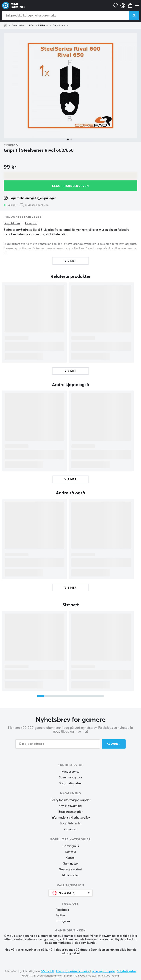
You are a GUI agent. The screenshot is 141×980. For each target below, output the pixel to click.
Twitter (60, 915)
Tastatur (70, 852)
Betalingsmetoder (70, 812)
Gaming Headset (70, 870)
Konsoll (70, 858)
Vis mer (71, 371)
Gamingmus (71, 846)
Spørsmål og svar (71, 778)
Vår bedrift (48, 971)
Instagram (63, 921)
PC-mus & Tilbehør (39, 26)
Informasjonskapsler (103, 971)
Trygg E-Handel (70, 824)
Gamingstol (71, 864)
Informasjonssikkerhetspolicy (71, 818)
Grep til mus (59, 26)
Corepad (11, 145)
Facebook (62, 910)
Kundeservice (70, 772)
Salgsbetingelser (71, 783)
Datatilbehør (18, 26)
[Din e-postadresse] (58, 744)
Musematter (70, 875)
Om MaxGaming (70, 806)
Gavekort (70, 829)
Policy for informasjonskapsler (70, 800)
